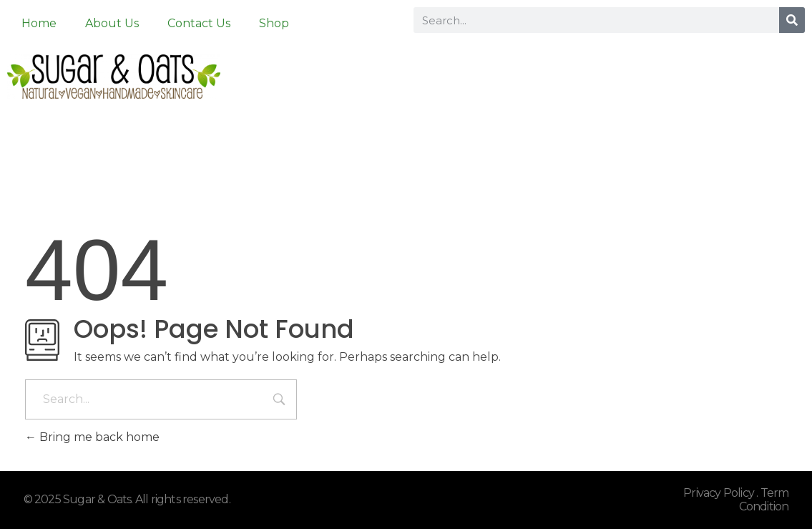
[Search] (792, 20)
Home (39, 23)
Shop (274, 23)
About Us (112, 23)
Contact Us (199, 23)
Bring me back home (92, 437)
